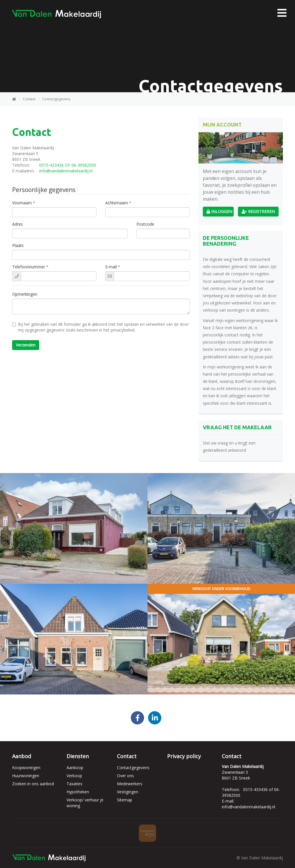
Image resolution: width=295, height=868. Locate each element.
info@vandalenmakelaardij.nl (66, 171)
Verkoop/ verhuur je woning (85, 803)
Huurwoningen (26, 776)
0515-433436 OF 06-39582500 (68, 165)
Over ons (125, 776)
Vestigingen (128, 792)
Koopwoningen (26, 768)
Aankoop (75, 768)
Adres (17, 224)
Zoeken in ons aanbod (33, 784)
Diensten (78, 756)
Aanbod (22, 756)
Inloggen (219, 211)
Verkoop (74, 776)
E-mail (111, 267)
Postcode (145, 224)
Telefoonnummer (29, 267)
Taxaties (74, 784)
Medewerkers (130, 784)
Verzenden (26, 345)
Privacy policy (184, 756)
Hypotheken (78, 792)
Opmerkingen (25, 294)
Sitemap (125, 800)
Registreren (258, 211)
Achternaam (117, 203)
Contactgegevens (133, 768)
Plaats (18, 245)
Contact (127, 756)
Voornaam (22, 203)
